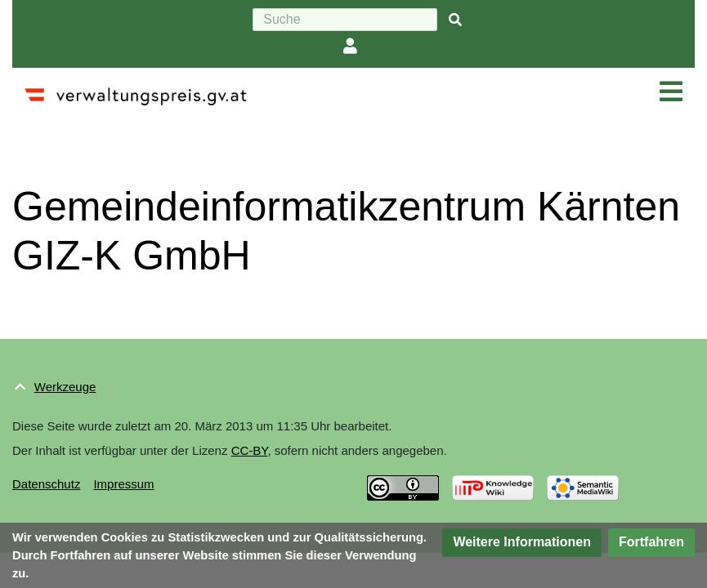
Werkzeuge (65, 387)
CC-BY (250, 450)
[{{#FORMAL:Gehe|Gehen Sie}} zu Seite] (455, 20)
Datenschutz (46, 484)
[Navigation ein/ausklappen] (671, 92)
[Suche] (345, 20)
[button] (522, 543)
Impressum (123, 484)
